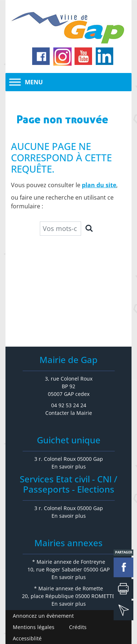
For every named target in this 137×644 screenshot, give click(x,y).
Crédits (78, 627)
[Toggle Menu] (15, 82)
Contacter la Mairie (69, 413)
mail (123, 610)
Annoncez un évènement (43, 616)
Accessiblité (27, 638)
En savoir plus (69, 466)
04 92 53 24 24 (69, 405)
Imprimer (123, 589)
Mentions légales (34, 627)
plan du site (99, 185)
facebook (123, 567)
